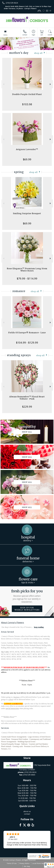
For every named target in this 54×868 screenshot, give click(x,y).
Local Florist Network (40, 863)
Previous (3, 84)
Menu (5, 35)
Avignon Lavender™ (27, 149)
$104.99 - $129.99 (27, 343)
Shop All (38, 53)
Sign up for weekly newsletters (27, 609)
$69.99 (27, 159)
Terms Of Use (12, 863)
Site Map (27, 866)
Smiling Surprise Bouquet (27, 213)
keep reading (39, 627)
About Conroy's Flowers (13, 622)
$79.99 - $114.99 (27, 278)
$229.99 (27, 407)
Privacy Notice (24, 863)
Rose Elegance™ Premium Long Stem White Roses (27, 270)
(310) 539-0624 (12, 3)
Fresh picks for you (27, 596)
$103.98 (27, 104)
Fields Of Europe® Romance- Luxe (27, 333)
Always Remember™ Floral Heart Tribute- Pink (27, 398)
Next (51, 84)
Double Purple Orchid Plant (27, 94)
